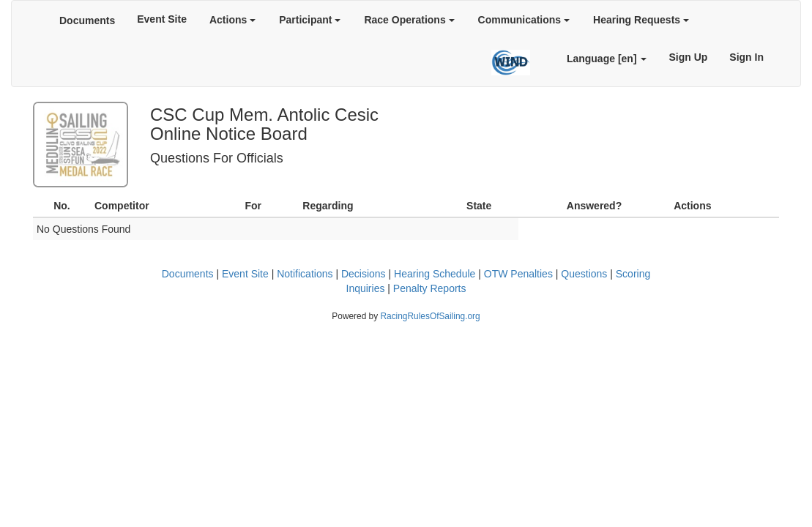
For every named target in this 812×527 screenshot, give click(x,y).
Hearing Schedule (435, 274)
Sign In (746, 57)
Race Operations (409, 20)
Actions (232, 20)
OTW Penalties (518, 274)
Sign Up (688, 57)
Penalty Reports (430, 288)
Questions (584, 274)
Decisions (364, 274)
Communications (524, 20)
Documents (87, 20)
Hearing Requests (641, 20)
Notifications (305, 274)
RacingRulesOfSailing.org (430, 316)
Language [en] (607, 59)
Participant (310, 20)
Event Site (162, 19)
